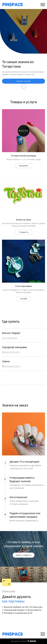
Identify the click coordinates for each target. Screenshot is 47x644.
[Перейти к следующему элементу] (7, 584)
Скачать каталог (24, 81)
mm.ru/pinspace (10, 338)
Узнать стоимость (24, 555)
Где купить (24, 166)
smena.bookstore (12, 366)
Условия (23, 299)
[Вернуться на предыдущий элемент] (7, 581)
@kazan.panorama (11, 352)
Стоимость (24, 232)
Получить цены (9, 591)
